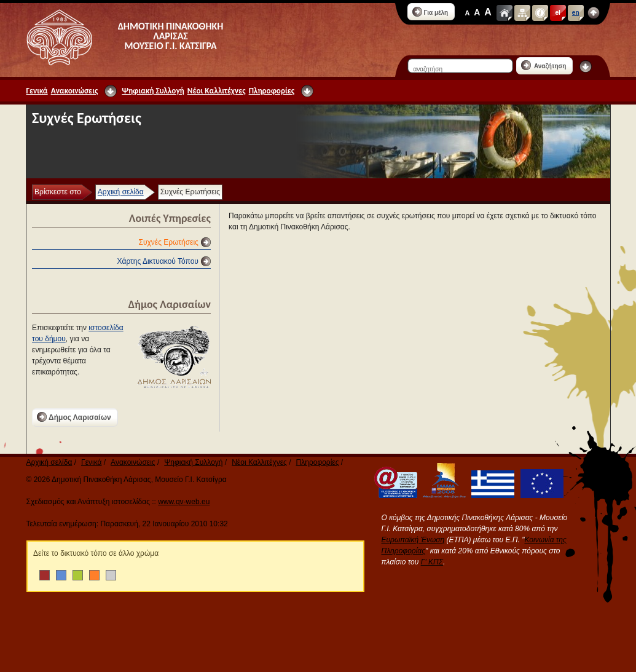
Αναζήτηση (544, 65)
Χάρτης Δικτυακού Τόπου (157, 261)
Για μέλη (430, 12)
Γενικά (37, 91)
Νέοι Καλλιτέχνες (217, 91)
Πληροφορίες (272, 91)
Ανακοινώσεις (75, 91)
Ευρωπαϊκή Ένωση (413, 540)
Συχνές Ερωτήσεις (169, 242)
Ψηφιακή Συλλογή (153, 91)
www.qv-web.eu (184, 502)
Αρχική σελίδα (121, 192)
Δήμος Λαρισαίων (74, 417)
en (576, 13)
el (558, 13)
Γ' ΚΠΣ (432, 562)
